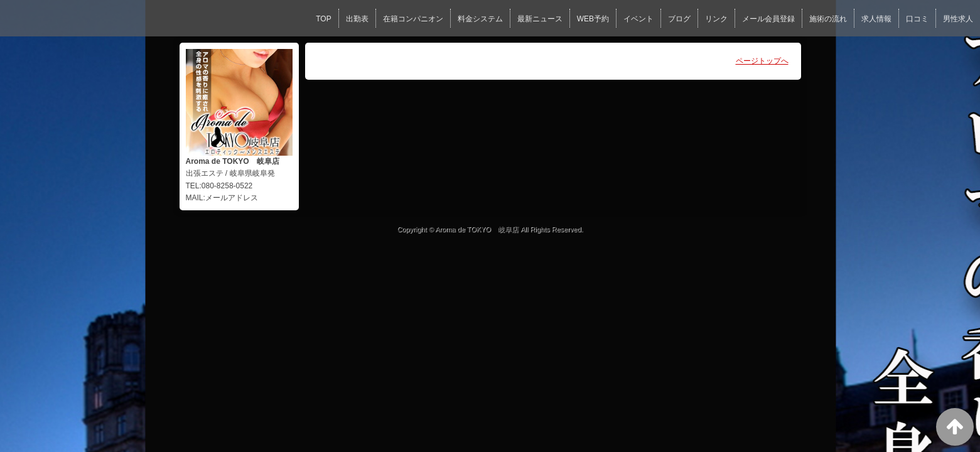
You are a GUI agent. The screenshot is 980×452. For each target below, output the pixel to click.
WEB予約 (593, 19)
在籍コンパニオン (413, 19)
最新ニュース (540, 19)
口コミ (917, 19)
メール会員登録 (768, 19)
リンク (716, 19)
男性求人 (958, 19)
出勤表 (357, 19)
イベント (638, 19)
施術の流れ (828, 19)
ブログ (679, 19)
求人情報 (876, 19)
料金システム (480, 19)
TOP (323, 19)
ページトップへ (762, 61)
